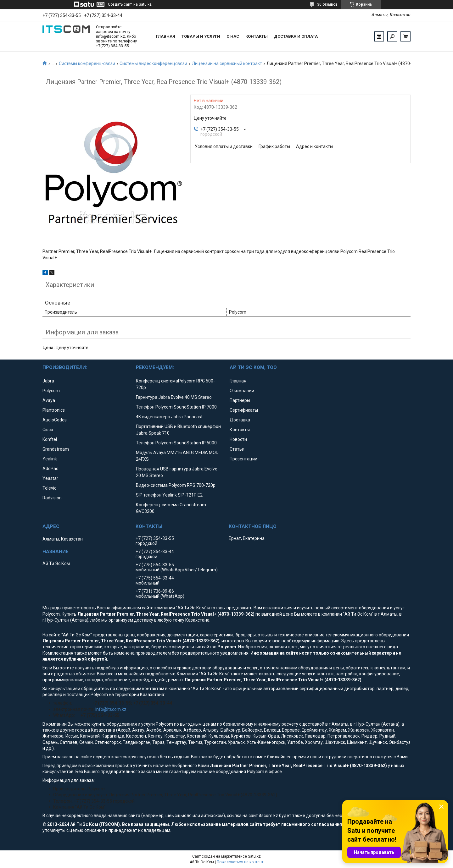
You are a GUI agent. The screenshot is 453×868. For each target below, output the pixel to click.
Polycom (51, 391)
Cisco (48, 430)
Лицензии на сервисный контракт (227, 63)
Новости (238, 439)
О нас (233, 36)
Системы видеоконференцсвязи (153, 63)
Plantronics (54, 410)
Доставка (240, 420)
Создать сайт (120, 4)
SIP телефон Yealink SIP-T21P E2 (169, 495)
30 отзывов (327, 4)
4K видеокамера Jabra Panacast (169, 417)
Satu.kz (254, 856)
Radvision (52, 498)
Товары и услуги (201, 36)
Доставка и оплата (296, 36)
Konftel (50, 439)
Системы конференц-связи (87, 63)
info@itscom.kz (111, 709)
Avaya (49, 400)
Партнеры (240, 400)
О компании (242, 391)
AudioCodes (55, 420)
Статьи (237, 449)
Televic (49, 488)
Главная (166, 36)
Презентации (243, 459)
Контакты (257, 36)
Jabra (48, 381)
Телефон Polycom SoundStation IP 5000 (176, 443)
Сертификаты (244, 410)
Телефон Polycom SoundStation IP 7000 (176, 407)
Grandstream (56, 449)
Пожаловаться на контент (240, 862)
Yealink (50, 459)
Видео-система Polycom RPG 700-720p (176, 485)
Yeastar (50, 478)
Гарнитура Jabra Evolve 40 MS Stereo (174, 397)
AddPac (50, 469)
